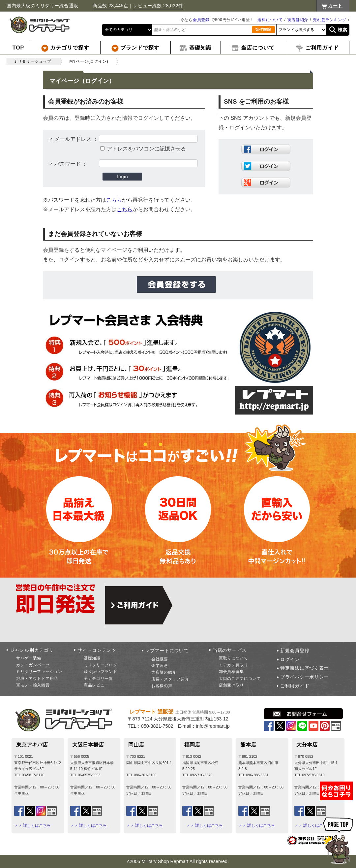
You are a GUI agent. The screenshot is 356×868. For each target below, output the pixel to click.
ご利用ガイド (295, 686)
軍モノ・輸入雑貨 (33, 685)
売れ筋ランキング (330, 20)
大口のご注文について (240, 679)
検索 (343, 30)
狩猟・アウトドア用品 (37, 679)
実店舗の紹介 (164, 672)
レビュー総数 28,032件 (158, 6)
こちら (114, 200)
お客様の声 (162, 686)
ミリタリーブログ (101, 665)
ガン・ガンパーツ (33, 665)
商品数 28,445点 (110, 6)
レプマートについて (167, 651)
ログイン (290, 659)
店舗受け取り (231, 685)
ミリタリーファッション (39, 672)
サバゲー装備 (29, 658)
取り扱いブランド (101, 672)
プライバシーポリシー (304, 677)
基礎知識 (92, 658)
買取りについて (234, 658)
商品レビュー (96, 685)
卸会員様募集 (231, 672)
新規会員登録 (295, 651)
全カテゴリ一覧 (98, 679)
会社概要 (160, 659)
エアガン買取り (234, 665)
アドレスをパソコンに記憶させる (146, 149)
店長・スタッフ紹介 (170, 679)
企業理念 (160, 666)
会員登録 (201, 20)
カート (335, 6)
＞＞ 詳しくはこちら (32, 825)
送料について (270, 20)
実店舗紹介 (298, 20)
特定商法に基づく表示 (304, 668)
